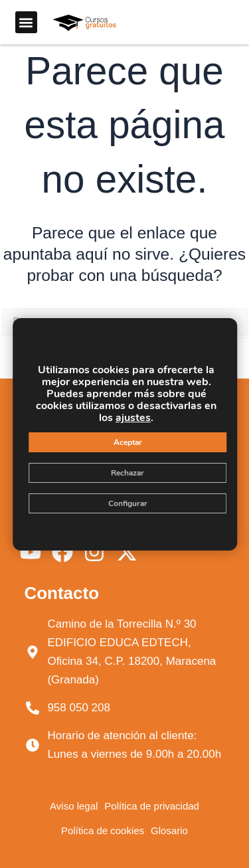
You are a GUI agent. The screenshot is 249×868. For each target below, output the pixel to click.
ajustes (133, 418)
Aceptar (127, 442)
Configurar (127, 503)
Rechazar (127, 473)
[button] (26, 22)
